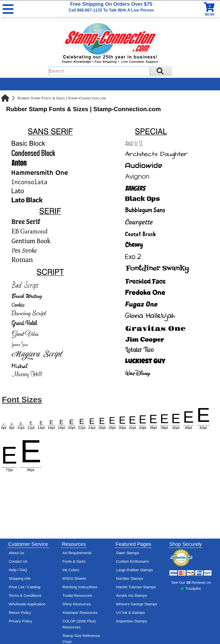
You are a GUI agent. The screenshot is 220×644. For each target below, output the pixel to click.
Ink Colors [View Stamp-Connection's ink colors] (71, 570)
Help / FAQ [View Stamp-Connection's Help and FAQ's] (18, 570)
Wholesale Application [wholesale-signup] (27, 604)
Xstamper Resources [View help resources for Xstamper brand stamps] (80, 613)
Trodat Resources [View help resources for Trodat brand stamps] (77, 595)
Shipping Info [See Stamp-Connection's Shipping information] (20, 578)
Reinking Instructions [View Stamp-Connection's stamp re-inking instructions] (80, 587)
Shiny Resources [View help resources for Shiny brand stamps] (77, 604)
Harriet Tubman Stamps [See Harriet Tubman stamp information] (136, 587)
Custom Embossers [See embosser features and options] (132, 561)
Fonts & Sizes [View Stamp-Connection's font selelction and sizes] (74, 561)
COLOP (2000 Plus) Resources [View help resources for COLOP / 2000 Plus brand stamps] (79, 624)
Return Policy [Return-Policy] (20, 613)
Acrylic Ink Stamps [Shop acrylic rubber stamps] (131, 595)
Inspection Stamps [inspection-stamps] (131, 621)
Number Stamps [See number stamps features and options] (130, 578)
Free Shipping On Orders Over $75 (111, 7)
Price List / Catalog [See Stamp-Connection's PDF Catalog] (25, 587)
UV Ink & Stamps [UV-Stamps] (130, 613)
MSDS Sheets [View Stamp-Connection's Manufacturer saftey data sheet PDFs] (74, 578)
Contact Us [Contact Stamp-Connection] (18, 561)
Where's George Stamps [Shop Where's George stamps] (137, 604)
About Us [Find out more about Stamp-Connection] (17, 553)
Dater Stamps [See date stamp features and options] (128, 553)
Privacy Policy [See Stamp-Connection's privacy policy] (20, 621)
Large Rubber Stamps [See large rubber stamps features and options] (134, 570)
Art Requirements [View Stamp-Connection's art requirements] (77, 553)
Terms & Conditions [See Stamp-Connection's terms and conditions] (25, 595)
